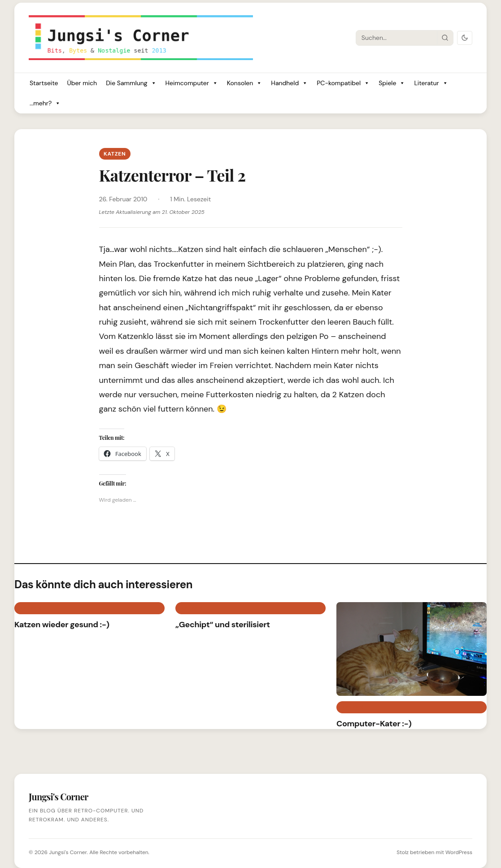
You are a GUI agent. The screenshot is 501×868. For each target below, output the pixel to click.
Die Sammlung (131, 83)
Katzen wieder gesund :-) (62, 625)
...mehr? (45, 103)
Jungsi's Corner (68, 852)
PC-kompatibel (343, 83)
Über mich (82, 83)
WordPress (459, 852)
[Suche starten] (445, 38)
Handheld (289, 83)
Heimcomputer (192, 83)
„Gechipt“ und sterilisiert (223, 625)
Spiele (392, 83)
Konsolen (245, 83)
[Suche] (396, 38)
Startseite (44, 83)
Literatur (431, 83)
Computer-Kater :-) (374, 724)
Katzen (115, 154)
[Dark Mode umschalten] (465, 38)
